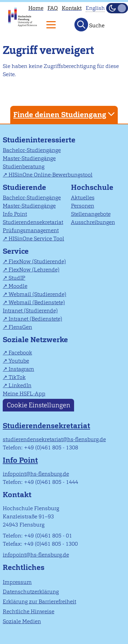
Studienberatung (24, 166)
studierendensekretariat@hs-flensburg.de (54, 439)
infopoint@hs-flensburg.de (36, 474)
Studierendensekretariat (33, 222)
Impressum (17, 582)
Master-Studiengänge (29, 158)
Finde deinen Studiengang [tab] (65, 114)
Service (16, 251)
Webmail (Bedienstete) (37, 302)
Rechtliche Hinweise (29, 611)
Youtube (19, 361)
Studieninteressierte (39, 140)
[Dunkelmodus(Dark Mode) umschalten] (117, 8)
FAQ (53, 8)
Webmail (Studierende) (37, 294)
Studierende (24, 187)
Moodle (18, 286)
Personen (83, 206)
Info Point (15, 214)
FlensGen (20, 327)
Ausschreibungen (93, 222)
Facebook (20, 353)
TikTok (17, 377)
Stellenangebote (91, 214)
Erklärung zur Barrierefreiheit (39, 601)
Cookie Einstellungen (39, 405)
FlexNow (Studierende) (37, 261)
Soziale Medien (22, 621)
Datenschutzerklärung (31, 592)
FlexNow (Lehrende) (34, 270)
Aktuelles (83, 198)
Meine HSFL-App (24, 394)
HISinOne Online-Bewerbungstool (51, 175)
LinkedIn (20, 385)
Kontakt (72, 8)
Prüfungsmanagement (31, 230)
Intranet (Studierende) (30, 311)
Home (36, 8)
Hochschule (92, 187)
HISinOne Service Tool (36, 239)
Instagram (21, 369)
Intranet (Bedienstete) (35, 319)
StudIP (17, 278)
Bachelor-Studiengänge (32, 150)
